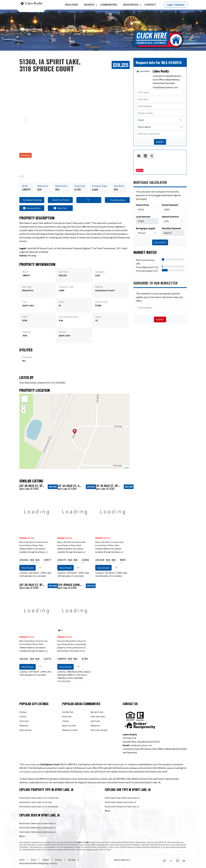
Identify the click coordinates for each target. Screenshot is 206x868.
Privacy (59, 860)
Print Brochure (117, 200)
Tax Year (26, 332)
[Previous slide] (23, 116)
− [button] (23, 411)
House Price (142, 205)
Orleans (23, 717)
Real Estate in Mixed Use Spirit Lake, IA (122, 807)
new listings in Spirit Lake (31, 772)
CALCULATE (160, 242)
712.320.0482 (40, 576)
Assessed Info (32, 208)
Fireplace (27, 357)
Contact (150, 5)
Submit (160, 319)
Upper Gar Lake (69, 726)
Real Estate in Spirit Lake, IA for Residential (39, 807)
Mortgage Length (146, 228)
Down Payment (170, 205)
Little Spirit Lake (98, 717)
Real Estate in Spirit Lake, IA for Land (36, 802)
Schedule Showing (32, 200)
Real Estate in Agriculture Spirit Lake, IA (122, 798)
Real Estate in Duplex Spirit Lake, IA (120, 802)
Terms (33, 860)
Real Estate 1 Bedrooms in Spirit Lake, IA (37, 823)
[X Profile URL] (171, 861)
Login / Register (176, 5)
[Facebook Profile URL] (164, 861)
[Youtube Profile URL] (184, 861)
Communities (109, 5)
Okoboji (23, 712)
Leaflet (126, 468)
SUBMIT (160, 142)
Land (95, 189)
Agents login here (122, 860)
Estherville (67, 717)
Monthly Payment (171, 228)
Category (100, 272)
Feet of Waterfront (68, 317)
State (62, 302)
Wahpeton (24, 726)
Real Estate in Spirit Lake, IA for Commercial (39, 798)
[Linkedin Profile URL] (177, 861)
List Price (63, 272)
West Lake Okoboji (99, 730)
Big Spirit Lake (97, 712)
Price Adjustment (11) (147, 267)
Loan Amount (143, 217)
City (24, 302)
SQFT (25, 317)
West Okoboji (25, 730)
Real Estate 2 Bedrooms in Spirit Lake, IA (37, 828)
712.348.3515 (79, 675)
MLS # (25, 272)
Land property (31, 764)
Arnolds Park (68, 712)
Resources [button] (131, 5)
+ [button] (23, 406)
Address (99, 287)
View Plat (60, 208)
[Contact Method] (160, 120)
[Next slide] (127, 116)
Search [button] (89, 5)
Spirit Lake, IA (121, 764)
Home (22, 860)
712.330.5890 (58, 383)
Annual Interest (170, 217)
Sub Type (27, 287)
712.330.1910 (64, 681)
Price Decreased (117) (147, 271)
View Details (28, 568)
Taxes (98, 317)
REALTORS (72, 5)
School (62, 332)
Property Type (66, 287)
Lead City (53, 863)
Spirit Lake (24, 721)
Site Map (72, 860)
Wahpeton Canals (70, 730)
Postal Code (101, 302)
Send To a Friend (60, 200)
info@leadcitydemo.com (165, 87)
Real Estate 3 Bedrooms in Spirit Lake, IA (37, 832)
